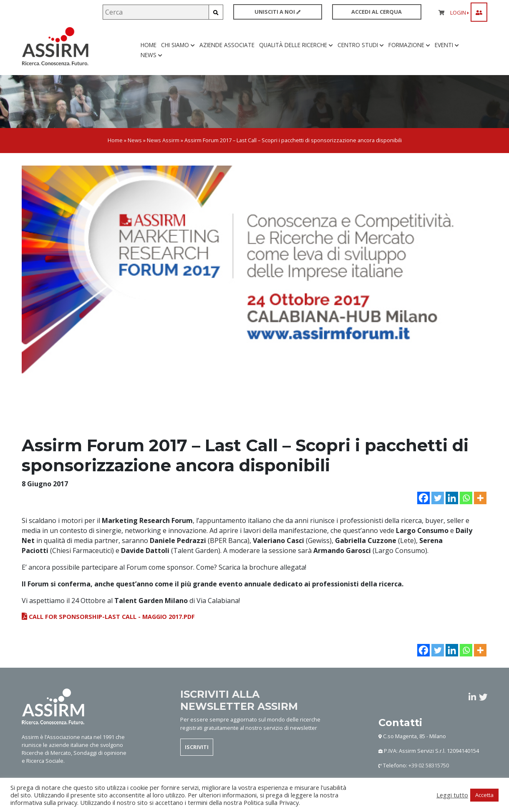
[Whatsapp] (466, 498)
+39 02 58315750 (429, 765)
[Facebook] (423, 498)
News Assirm (163, 140)
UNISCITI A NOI (277, 12)
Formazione (409, 45)
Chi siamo (178, 45)
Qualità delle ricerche (296, 45)
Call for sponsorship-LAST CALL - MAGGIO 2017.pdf (108, 617)
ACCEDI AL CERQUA (377, 12)
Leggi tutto (452, 795)
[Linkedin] (452, 498)
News (151, 55)
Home (149, 45)
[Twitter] (438, 498)
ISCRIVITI (197, 747)
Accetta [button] (484, 795)
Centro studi (361, 45)
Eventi (447, 45)
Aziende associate (227, 45)
